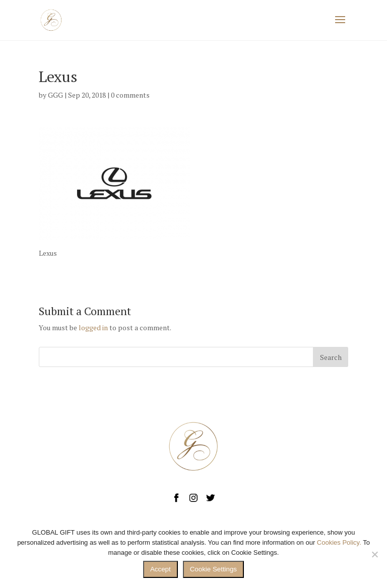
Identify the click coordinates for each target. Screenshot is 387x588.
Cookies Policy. (339, 542)
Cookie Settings (213, 569)
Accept (160, 569)
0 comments (130, 95)
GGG (55, 95)
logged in (93, 327)
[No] (374, 554)
